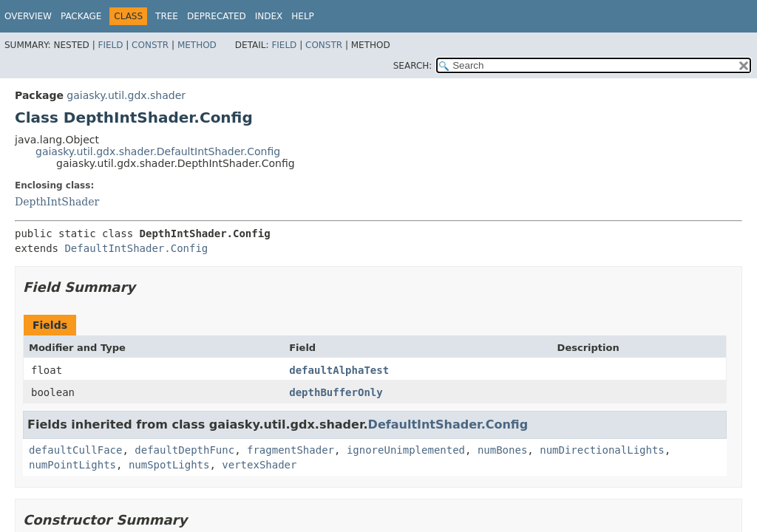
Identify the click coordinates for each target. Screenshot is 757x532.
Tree (167, 16)
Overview (28, 16)
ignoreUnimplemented (406, 450)
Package (81, 16)
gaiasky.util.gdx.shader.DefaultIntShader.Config (158, 151)
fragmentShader (291, 450)
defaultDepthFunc (184, 450)
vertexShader (259, 465)
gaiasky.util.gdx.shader (126, 95)
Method (197, 45)
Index (269, 16)
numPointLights (72, 465)
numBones (502, 450)
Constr (150, 45)
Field (110, 45)
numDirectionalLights (602, 450)
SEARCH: (413, 66)
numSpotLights (169, 465)
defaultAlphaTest (339, 370)
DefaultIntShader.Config (136, 248)
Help (303, 16)
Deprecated (217, 16)
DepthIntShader (57, 202)
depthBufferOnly (336, 392)
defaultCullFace (75, 450)
